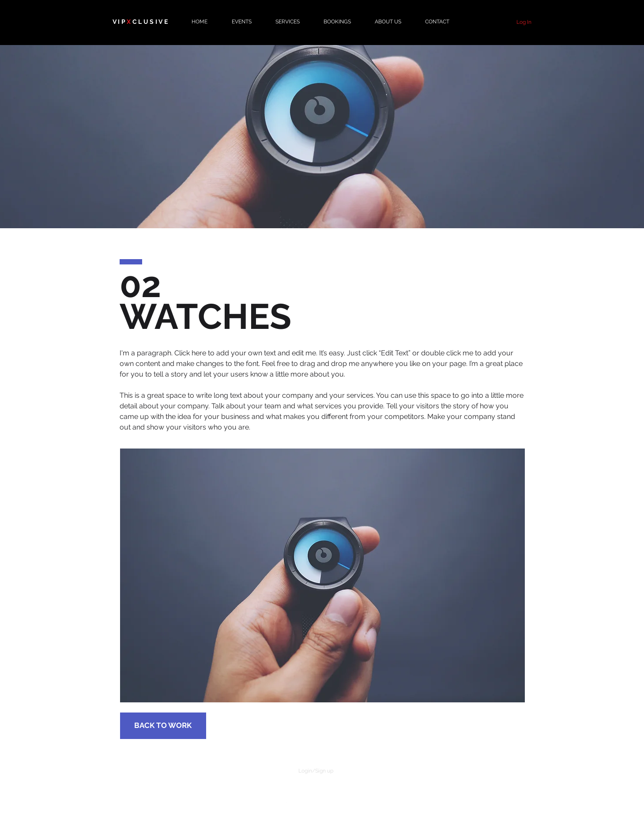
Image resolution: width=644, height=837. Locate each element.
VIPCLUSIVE (141, 22)
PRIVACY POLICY (436, 786)
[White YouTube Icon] (343, 802)
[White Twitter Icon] (306, 802)
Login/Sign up (316, 771)
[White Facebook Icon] (288, 802)
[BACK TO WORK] (163, 726)
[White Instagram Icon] (324, 802)
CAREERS (195, 786)
